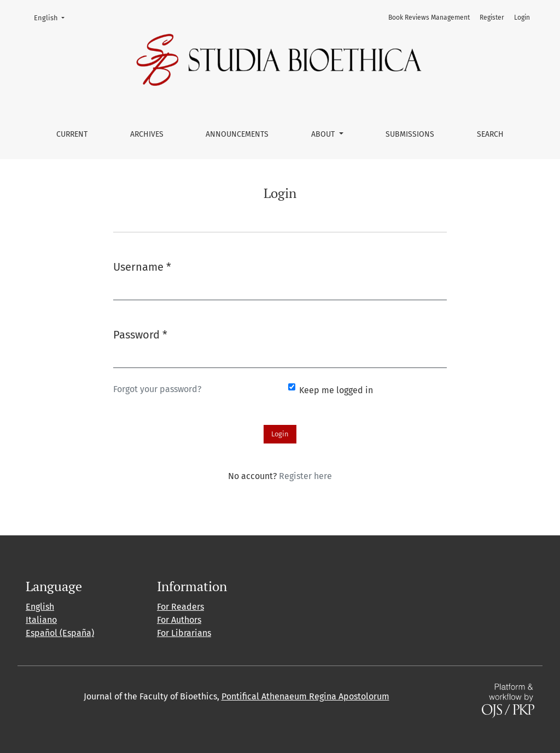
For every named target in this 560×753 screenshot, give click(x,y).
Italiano (41, 620)
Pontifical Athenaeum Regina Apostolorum (305, 696)
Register (492, 17)
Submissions (410, 134)
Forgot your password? (157, 389)
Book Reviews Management (429, 17)
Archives (147, 134)
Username (142, 266)
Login (522, 17)
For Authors (179, 620)
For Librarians (184, 633)
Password (140, 334)
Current (72, 134)
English (53, 17)
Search (490, 134)
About (324, 134)
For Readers (180, 607)
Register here (305, 476)
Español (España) (60, 633)
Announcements (237, 134)
